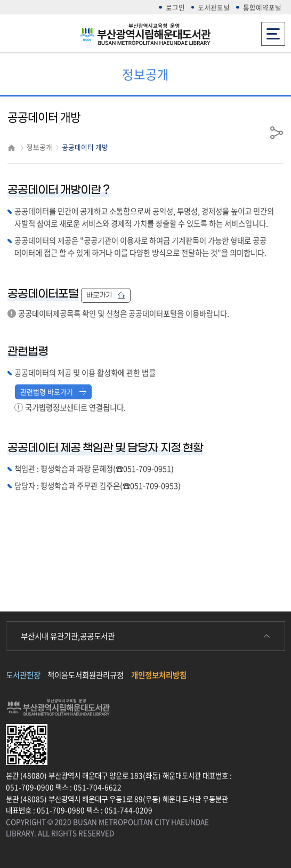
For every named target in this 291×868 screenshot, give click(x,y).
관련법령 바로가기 (53, 392)
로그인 (175, 7)
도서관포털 (214, 7)
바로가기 (106, 295)
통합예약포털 (262, 7)
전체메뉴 (273, 31)
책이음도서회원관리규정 (86, 675)
